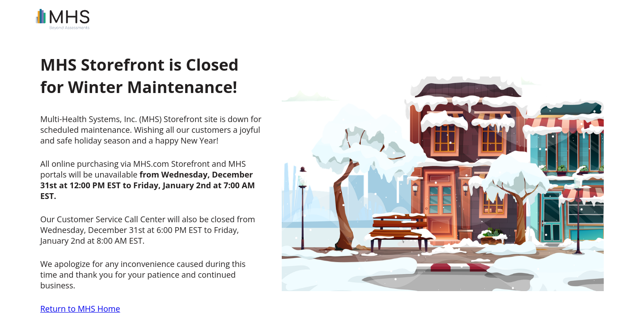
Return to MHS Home (80, 309)
